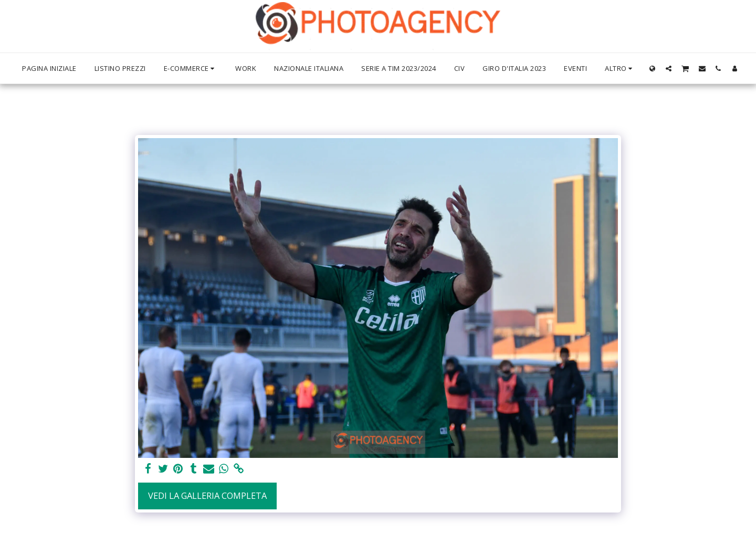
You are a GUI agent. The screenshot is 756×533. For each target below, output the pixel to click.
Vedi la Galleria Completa (207, 495)
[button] (669, 68)
